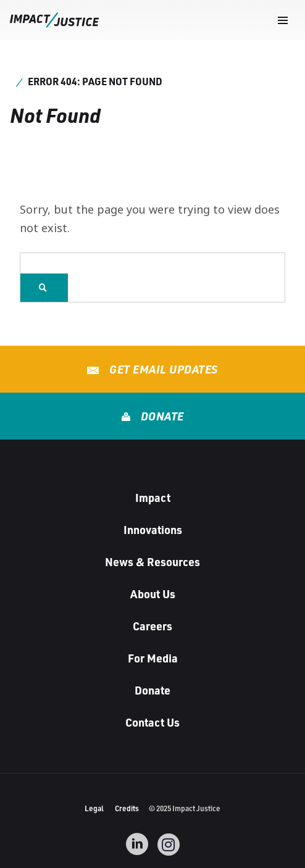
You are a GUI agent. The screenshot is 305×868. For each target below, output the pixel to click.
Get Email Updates (162, 369)
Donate (161, 416)
